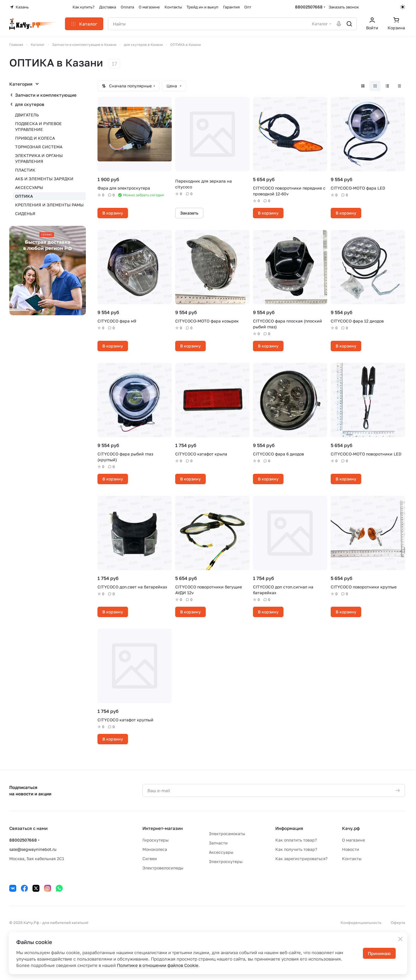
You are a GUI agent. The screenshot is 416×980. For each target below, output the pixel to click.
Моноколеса (155, 849)
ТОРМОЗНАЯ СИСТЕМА (39, 147)
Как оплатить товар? (296, 840)
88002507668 (309, 7)
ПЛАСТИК (25, 170)
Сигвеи (150, 859)
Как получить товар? (296, 849)
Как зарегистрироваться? (301, 859)
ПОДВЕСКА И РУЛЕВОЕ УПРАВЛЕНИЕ (38, 126)
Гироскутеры (155, 840)
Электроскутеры (226, 861)
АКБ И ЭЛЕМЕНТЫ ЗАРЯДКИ (44, 179)
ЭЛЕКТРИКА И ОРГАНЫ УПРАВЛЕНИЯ (39, 158)
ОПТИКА (24, 196)
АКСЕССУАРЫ (29, 187)
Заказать (189, 213)
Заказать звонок (344, 7)
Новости (351, 849)
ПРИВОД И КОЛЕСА (35, 138)
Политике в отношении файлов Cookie (158, 965)
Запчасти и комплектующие (46, 95)
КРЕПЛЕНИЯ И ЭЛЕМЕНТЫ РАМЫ (49, 205)
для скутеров (30, 104)
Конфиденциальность (361, 923)
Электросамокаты (227, 834)
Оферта (398, 923)
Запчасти (218, 843)
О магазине (353, 840)
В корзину (113, 213)
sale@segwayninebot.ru (33, 849)
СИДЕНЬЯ (25, 214)
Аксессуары (221, 852)
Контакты (352, 859)
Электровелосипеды (163, 868)
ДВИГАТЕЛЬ (27, 115)
